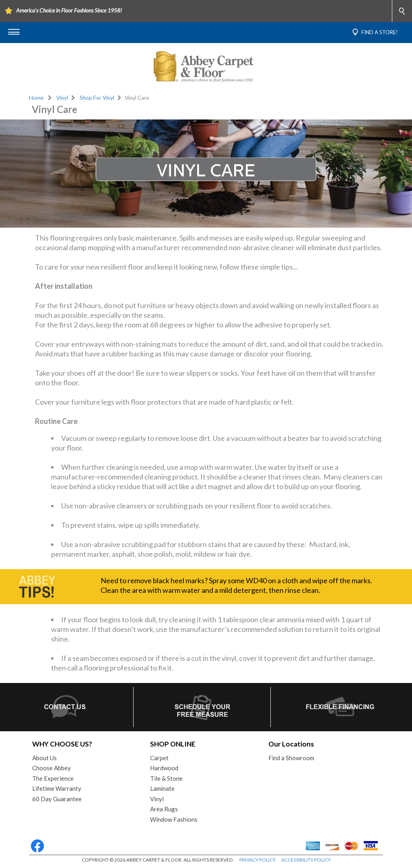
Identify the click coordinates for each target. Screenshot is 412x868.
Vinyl (62, 98)
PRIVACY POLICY (257, 860)
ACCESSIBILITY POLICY (306, 860)
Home (36, 98)
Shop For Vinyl (97, 98)
